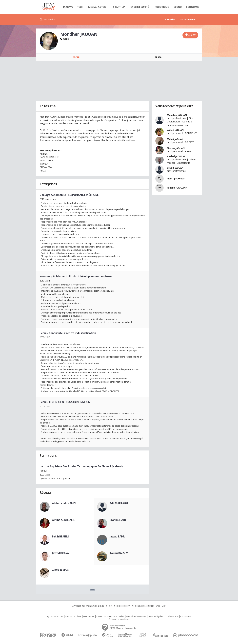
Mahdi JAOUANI (176, 139)
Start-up (119, 7)
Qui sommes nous (55, 616)
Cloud (178, 7)
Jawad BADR (117, 536)
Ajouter (192, 35)
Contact (69, 616)
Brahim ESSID (118, 520)
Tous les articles (172, 616)
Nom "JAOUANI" (176, 179)
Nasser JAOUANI (176, 148)
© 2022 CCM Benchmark (119, 619)
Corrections (185, 616)
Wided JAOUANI (176, 130)
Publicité (78, 616)
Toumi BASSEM (119, 553)
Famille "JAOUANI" (177, 188)
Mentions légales (155, 616)
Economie (193, 7)
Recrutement (89, 616)
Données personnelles (114, 616)
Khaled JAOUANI (176, 156)
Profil (76, 57)
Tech (80, 7)
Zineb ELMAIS (60, 570)
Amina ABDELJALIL (63, 520)
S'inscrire (170, 19)
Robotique (162, 7)
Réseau (159, 57)
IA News (68, 7)
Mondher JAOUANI (177, 115)
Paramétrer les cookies (136, 616)
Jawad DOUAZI (61, 553)
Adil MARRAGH (119, 503)
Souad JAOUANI (176, 168)
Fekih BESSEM (60, 536)
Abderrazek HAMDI (64, 503)
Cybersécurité (140, 7)
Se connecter (188, 19)
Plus (92, 589)
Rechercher (50, 19)
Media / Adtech (98, 7)
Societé (99, 616)
